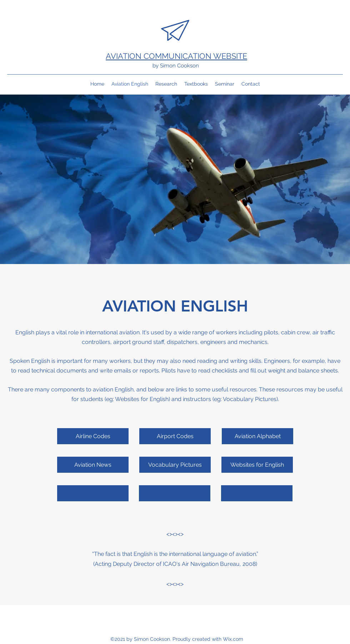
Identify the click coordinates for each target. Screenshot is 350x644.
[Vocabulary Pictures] (175, 465)
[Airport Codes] (175, 436)
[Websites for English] (257, 465)
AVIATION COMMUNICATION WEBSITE (176, 56)
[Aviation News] (93, 465)
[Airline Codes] (93, 436)
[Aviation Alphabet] (257, 436)
